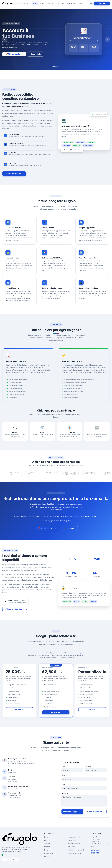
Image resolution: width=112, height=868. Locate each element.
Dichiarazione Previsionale (76, 850)
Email (66, 775)
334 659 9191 (10, 782)
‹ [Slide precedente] (5, 39)
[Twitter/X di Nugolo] (4, 860)
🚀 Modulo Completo (97, 812)
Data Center (71, 3)
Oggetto (67, 784)
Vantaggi (51, 3)
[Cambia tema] (91, 3)
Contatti (81, 3)
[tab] (54, 66)
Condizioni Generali (74, 837)
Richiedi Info (19, 711)
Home (35, 3)
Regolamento (72, 840)
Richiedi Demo (49, 853)
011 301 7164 (10, 779)
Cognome (90, 767)
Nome (67, 767)
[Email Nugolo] (17, 860)
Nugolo (43, 3)
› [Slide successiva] (107, 39)
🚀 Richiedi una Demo (14, 54)
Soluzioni (60, 3)
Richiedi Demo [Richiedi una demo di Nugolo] (102, 3)
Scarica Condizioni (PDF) (76, 853)
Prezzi (46, 850)
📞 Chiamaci (69, 528)
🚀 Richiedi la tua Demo (47, 528)
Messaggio (68, 793)
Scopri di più (36, 54)
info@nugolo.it (10, 773)
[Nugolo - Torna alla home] (15, 3)
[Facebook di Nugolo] (9, 860)
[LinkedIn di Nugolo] (13, 860)
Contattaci (92, 711)
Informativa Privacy (74, 844)
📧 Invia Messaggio (73, 812)
